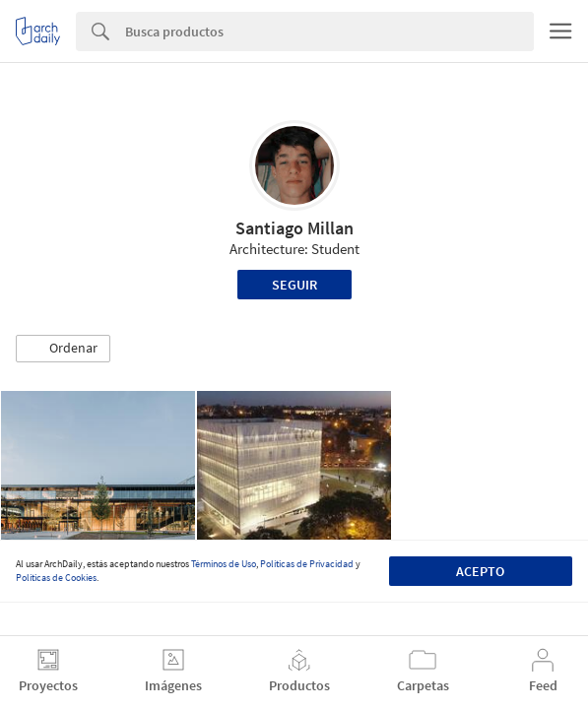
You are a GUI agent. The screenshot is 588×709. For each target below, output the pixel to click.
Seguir (294, 285)
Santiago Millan (294, 228)
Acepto (480, 571)
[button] (63, 349)
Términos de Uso (224, 564)
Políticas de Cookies (56, 578)
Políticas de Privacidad (307, 564)
